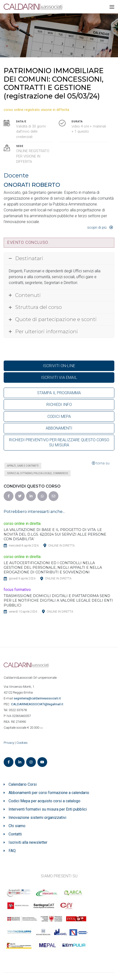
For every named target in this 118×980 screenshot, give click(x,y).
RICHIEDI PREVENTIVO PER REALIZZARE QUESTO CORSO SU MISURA (59, 442)
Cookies (22, 743)
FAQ (12, 851)
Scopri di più (97, 228)
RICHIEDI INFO (59, 405)
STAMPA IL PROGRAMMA (59, 393)
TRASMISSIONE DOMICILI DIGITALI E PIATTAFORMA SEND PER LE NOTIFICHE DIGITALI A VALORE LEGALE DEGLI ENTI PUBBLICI (58, 600)
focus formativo (17, 590)
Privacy (9, 743)
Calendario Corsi (23, 784)
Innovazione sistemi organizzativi (37, 818)
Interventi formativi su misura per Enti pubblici (48, 809)
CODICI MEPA (59, 416)
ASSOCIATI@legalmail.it (38, 704)
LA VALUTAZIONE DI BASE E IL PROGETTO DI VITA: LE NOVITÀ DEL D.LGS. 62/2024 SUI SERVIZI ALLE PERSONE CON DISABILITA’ (55, 534)
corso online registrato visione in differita (36, 110)
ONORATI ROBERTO (32, 185)
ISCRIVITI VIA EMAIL (59, 377)
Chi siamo (17, 826)
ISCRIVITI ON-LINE (59, 366)
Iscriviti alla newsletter (28, 842)
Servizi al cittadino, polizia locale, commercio (38, 473)
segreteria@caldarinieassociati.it (38, 698)
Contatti (15, 834)
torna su (101, 463)
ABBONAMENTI (59, 428)
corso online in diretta (22, 524)
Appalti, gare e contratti (23, 466)
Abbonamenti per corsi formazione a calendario (49, 793)
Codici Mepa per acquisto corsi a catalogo (44, 801)
